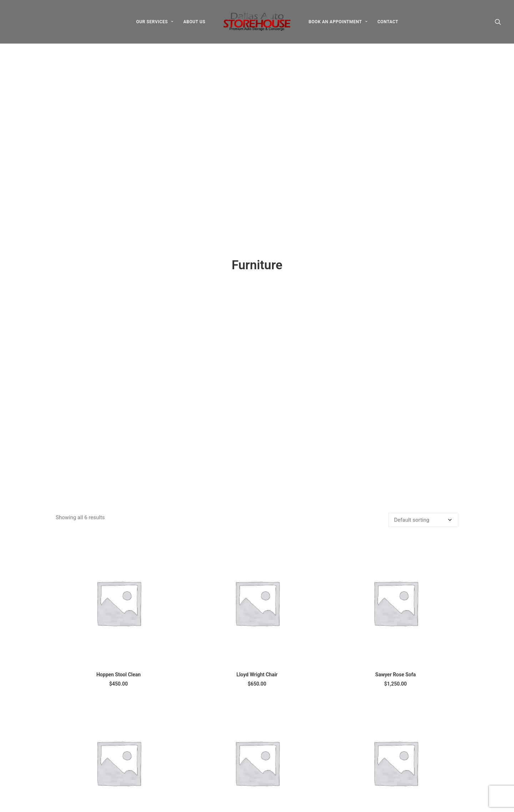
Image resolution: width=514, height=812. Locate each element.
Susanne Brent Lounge (257, 641)
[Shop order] (423, 326)
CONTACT (388, 22)
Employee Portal (226, 803)
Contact (216, 793)
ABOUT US (195, 22)
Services (217, 784)
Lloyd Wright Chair (257, 481)
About (214, 765)
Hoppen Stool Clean (119, 481)
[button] (498, 22)
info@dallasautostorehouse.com (419, 756)
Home (214, 756)
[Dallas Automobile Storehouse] (257, 22)
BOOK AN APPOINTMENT (338, 22)
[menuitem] (155, 22)
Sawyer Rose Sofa (395, 481)
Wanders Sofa (395, 641)
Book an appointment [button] (414, 799)
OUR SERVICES (155, 22)
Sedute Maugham (119, 641)
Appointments (223, 775)
